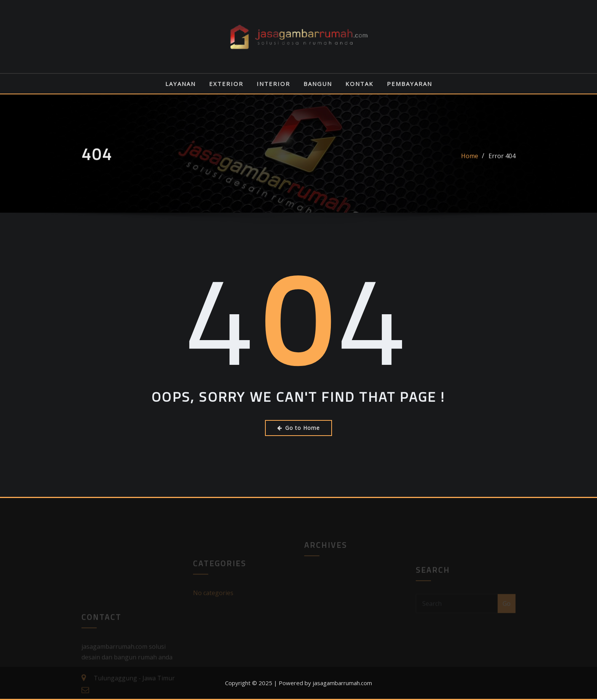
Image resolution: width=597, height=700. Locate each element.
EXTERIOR (226, 84)
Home (470, 160)
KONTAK (359, 84)
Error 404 (502, 160)
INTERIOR (273, 84)
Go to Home (298, 428)
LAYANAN (180, 84)
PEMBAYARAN (409, 84)
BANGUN (318, 84)
